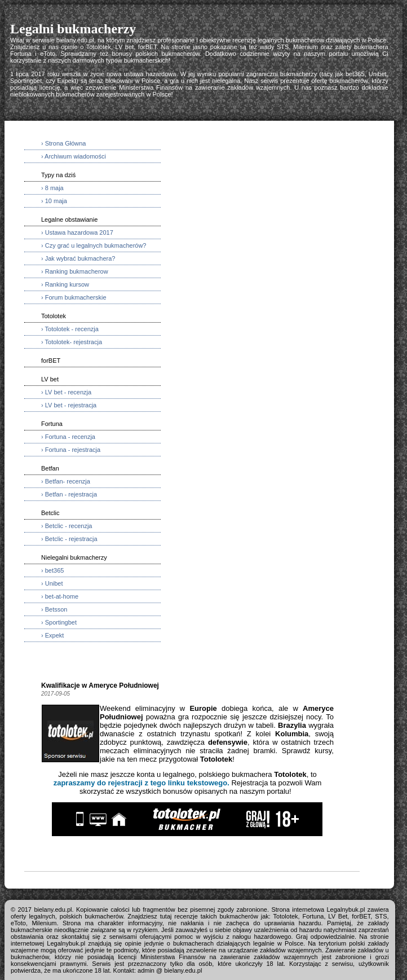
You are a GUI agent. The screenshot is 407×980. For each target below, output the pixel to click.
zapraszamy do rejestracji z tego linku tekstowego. (141, 783)
